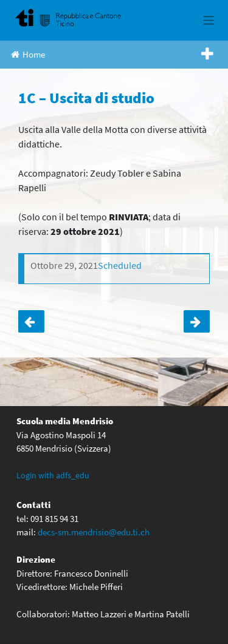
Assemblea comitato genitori (197, 322)
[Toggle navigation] (209, 20)
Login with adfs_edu (53, 475)
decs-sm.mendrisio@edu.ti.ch (94, 532)
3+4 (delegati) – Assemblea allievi (31, 322)
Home (28, 54)
